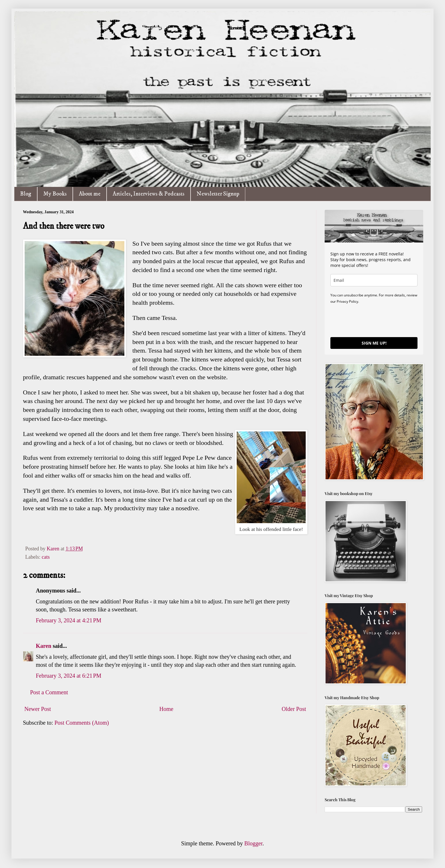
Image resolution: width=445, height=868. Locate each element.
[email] (374, 280)
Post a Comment (49, 692)
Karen (44, 646)
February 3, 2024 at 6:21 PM (69, 676)
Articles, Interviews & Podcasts (149, 194)
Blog (26, 194)
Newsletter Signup (218, 194)
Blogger (253, 843)
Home (166, 709)
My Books (55, 194)
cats (46, 557)
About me (90, 194)
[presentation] (374, 320)
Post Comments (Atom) (82, 723)
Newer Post (38, 709)
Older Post (294, 709)
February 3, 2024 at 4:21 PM (69, 620)
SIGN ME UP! (374, 343)
